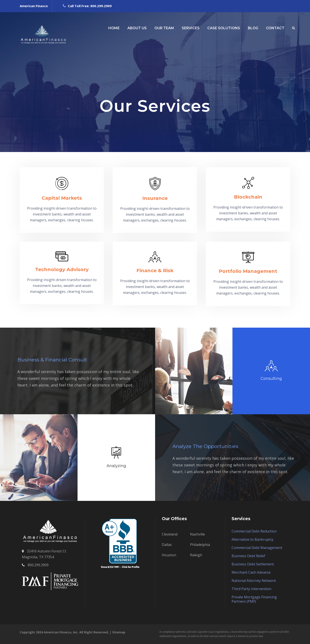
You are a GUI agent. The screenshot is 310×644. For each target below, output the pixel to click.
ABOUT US (137, 28)
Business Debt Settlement (253, 564)
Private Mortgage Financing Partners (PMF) (254, 599)
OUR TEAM (164, 28)
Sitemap (119, 632)
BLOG (253, 28)
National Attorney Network (254, 581)
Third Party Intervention (251, 589)
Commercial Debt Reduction (254, 531)
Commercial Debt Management (257, 548)
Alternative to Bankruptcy (252, 539)
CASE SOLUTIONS (224, 28)
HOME (114, 28)
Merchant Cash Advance (251, 572)
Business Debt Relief (248, 556)
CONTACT (275, 28)
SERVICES (191, 28)
